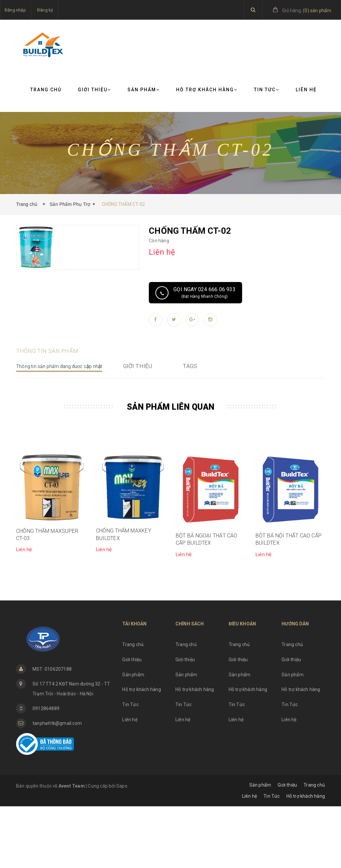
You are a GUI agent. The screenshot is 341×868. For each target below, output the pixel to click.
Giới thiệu (94, 90)
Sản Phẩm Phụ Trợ (70, 204)
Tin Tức (267, 90)
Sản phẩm (144, 90)
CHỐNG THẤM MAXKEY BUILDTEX (124, 596)
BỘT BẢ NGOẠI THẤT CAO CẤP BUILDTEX (207, 601)
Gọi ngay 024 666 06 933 (205, 293)
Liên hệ (306, 90)
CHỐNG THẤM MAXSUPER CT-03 (47, 596)
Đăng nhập (15, 10)
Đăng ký (45, 10)
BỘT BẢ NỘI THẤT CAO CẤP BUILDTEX (289, 601)
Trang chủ (46, 90)
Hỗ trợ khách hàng (207, 90)
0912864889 (46, 770)
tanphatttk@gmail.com (57, 785)
